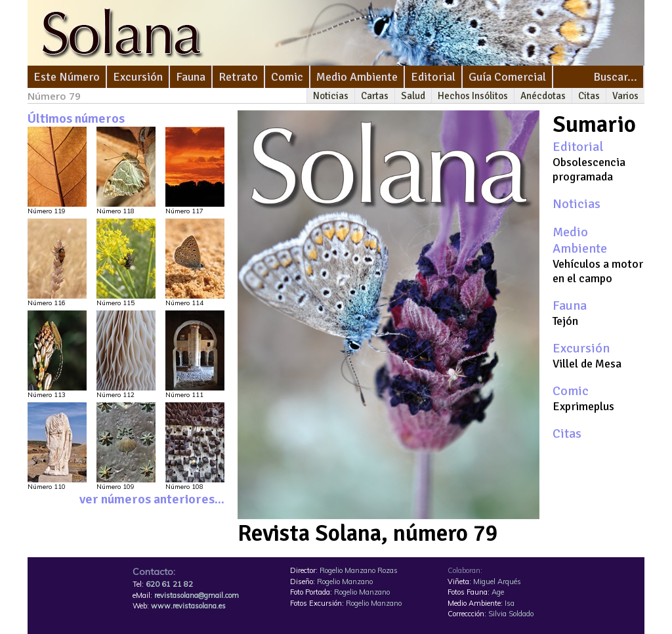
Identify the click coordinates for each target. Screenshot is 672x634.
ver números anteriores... (152, 499)
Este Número (67, 77)
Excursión (138, 77)
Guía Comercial (507, 77)
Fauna (191, 77)
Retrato (238, 77)
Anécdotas (543, 96)
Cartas (375, 96)
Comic (287, 77)
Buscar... (615, 77)
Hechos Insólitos (473, 96)
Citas (589, 96)
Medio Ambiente (357, 77)
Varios (625, 96)
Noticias (331, 96)
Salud (413, 96)
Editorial (433, 77)
